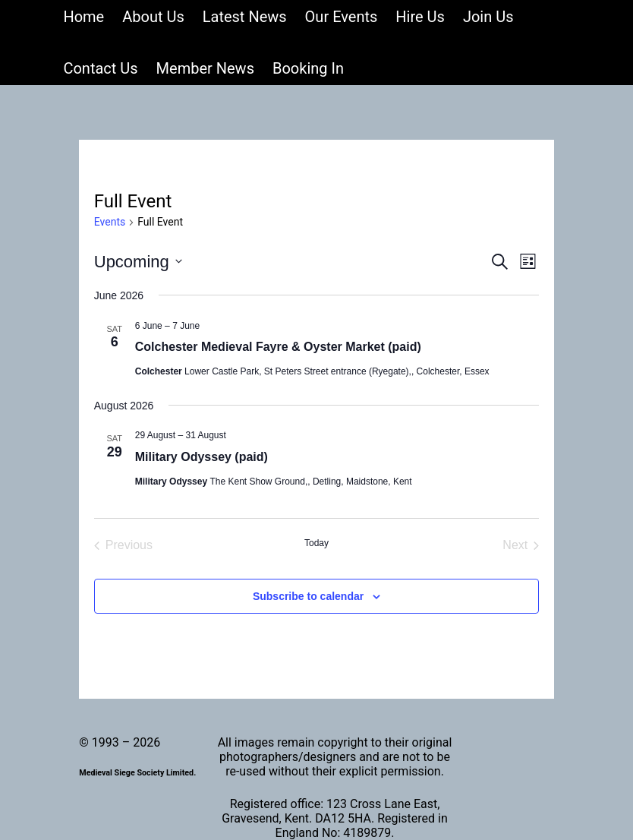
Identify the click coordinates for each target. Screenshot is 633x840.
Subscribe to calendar (308, 596)
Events (110, 222)
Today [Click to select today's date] (316, 543)
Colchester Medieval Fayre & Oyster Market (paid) (278, 347)
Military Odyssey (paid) (202, 457)
